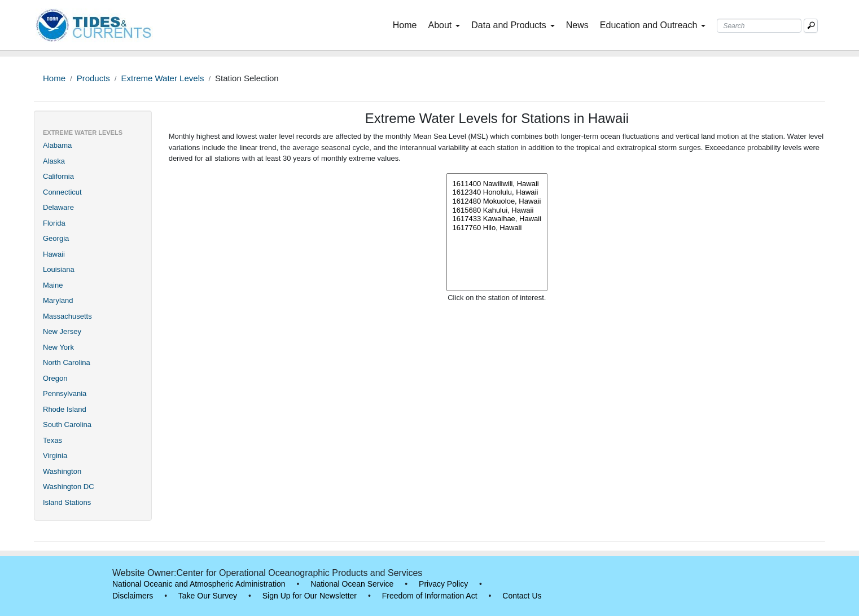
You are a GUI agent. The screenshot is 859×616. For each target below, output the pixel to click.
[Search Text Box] (759, 26)
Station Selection (247, 78)
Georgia (56, 238)
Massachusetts (67, 316)
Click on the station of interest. (497, 298)
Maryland (58, 300)
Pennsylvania (65, 393)
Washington (62, 471)
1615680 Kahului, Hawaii (497, 210)
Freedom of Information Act (430, 596)
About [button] (444, 25)
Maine (53, 285)
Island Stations (67, 502)
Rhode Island (65, 409)
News (577, 25)
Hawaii (54, 254)
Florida (54, 223)
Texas (52, 440)
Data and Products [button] (513, 25)
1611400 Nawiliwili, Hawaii (497, 184)
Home (407, 24)
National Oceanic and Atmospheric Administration (199, 584)
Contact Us (522, 596)
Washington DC (69, 487)
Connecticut (62, 192)
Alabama (57, 145)
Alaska (54, 161)
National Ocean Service (352, 584)
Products (93, 78)
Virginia (55, 456)
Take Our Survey (208, 596)
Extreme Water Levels (162, 78)
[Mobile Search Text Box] (811, 26)
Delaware (58, 207)
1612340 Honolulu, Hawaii (497, 192)
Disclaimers (133, 596)
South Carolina (67, 424)
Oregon (55, 378)
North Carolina (67, 362)
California (58, 176)
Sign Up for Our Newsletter (310, 596)
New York (58, 347)
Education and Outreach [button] (653, 25)
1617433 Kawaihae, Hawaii (497, 219)
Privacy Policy (443, 584)
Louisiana (59, 269)
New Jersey (62, 331)
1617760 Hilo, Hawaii (497, 228)
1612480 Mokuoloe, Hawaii (497, 201)
